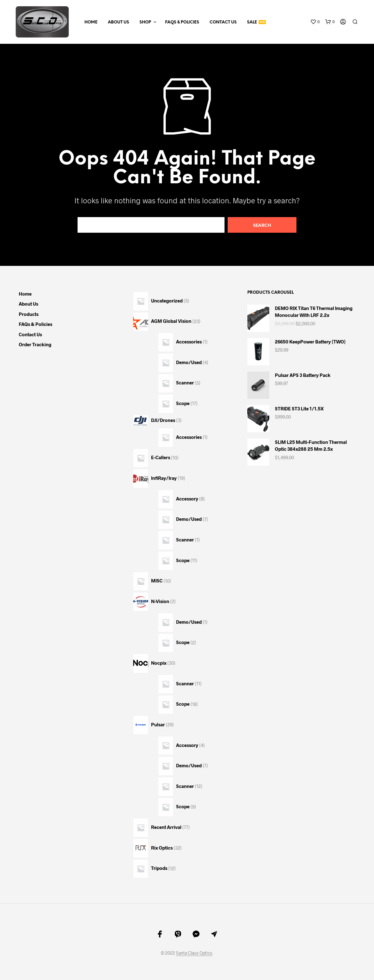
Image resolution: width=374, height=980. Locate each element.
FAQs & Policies (182, 22)
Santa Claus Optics (194, 953)
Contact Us (223, 22)
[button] (315, 22)
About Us (119, 22)
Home (91, 22)
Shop (145, 22)
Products (29, 314)
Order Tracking (35, 344)
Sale (252, 22)
